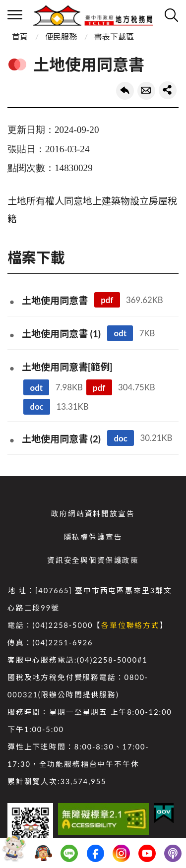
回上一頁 (125, 91)
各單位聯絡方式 (130, 625)
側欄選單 (15, 15)
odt (120, 333)
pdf (107, 300)
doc (37, 406)
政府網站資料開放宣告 (93, 514)
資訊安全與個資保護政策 (93, 560)
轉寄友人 (146, 91)
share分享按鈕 (168, 90)
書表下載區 (114, 36)
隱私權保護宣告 (93, 537)
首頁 (20, 36)
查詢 (171, 15)
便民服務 (61, 36)
